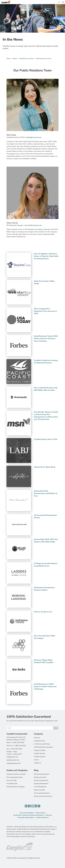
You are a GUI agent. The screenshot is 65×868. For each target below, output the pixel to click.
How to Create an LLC (43, 612)
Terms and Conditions (27, 813)
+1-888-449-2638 (19, 746)
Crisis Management (40, 787)
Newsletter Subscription (26, 818)
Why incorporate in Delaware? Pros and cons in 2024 (45, 311)
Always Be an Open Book (45, 467)
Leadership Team (39, 741)
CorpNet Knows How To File (46, 439)
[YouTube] (32, 806)
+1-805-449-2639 (16, 749)
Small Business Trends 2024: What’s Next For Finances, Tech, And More (46, 339)
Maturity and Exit (39, 790)
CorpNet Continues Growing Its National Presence (46, 362)
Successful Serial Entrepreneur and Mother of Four (46, 493)
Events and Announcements (43, 796)
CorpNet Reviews (40, 753)
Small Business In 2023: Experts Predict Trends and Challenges (45, 687)
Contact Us (37, 763)
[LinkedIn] (36, 806)
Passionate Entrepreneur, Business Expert (45, 589)
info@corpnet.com (12, 757)
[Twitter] (26, 806)
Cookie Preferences (42, 818)
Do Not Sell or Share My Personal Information (28, 815)
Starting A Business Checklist (16, 774)
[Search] (59, 2)
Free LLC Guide (12, 780)
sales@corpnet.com (13, 760)
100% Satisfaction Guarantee (43, 747)
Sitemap (48, 815)
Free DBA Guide (12, 784)
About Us (37, 738)
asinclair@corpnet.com (33, 225)
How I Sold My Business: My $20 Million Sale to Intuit (46, 389)
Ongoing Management (41, 784)
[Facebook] (29, 806)
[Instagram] (39, 806)
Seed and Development (42, 774)
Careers (36, 760)
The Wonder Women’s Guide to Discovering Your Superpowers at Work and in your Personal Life (46, 416)
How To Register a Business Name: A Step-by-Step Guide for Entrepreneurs (46, 256)
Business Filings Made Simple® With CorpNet (44, 661)
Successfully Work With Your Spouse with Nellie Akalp (46, 540)
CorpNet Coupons (40, 757)
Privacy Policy (40, 813)
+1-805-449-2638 (18, 743)
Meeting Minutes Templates (16, 787)
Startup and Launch (40, 777)
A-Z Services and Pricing (42, 744)
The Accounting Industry (42, 793)
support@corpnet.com (14, 763)
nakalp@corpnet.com (34, 137)
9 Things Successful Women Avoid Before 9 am (46, 565)
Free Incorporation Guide (15, 777)
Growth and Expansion (41, 780)
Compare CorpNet (40, 750)
